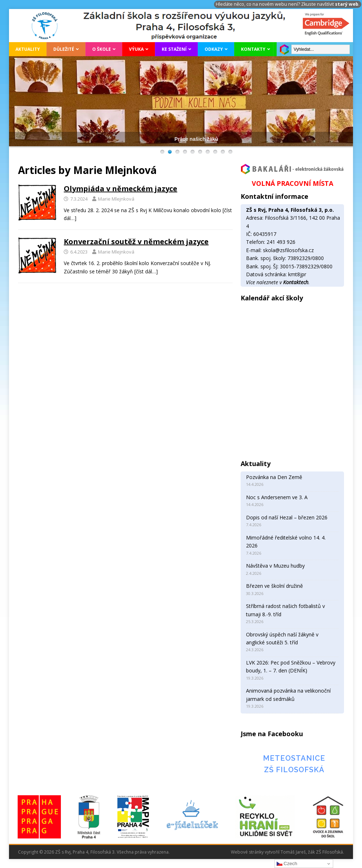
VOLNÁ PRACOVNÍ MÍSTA (292, 183)
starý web (347, 4)
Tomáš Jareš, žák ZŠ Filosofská (312, 852)
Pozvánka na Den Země (274, 477)
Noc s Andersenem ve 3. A (277, 497)
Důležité (64, 49)
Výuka (136, 49)
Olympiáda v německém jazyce (120, 189)
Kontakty (253, 49)
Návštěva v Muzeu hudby (275, 566)
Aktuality (28, 49)
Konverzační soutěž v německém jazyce (136, 241)
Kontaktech (296, 282)
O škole (102, 49)
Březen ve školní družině (274, 586)
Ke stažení (174, 49)
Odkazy (214, 49)
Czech (287, 864)
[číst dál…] (146, 271)
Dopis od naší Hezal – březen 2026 (287, 517)
